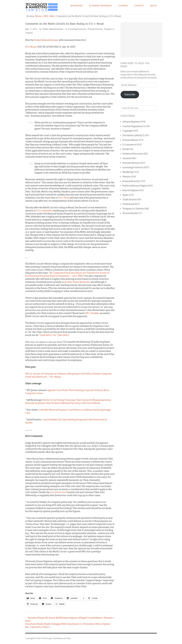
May (52, 16)
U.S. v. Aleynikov (44, 211)
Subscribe (130, 94)
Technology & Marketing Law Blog (56, 638)
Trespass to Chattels (133, 209)
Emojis (126, 149)
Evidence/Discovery (133, 154)
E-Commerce (129, 145)
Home (38, 16)
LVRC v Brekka (92, 313)
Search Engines (131, 190)
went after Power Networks (76, 282)
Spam (125, 195)
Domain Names (131, 140)
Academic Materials (100, 6)
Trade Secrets (130, 200)
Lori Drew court (58, 492)
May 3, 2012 (31, 29)
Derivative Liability (132, 135)
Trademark (128, 204)
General (127, 158)
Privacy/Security (95, 29)
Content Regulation (133, 126)
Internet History (131, 163)
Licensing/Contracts (77, 29)
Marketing (128, 172)
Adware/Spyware (131, 122)
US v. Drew (64, 198)
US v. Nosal (31, 47)
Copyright (128, 131)
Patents (126, 177)
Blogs (154, 6)
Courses (123, 6)
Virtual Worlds (130, 213)
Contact (139, 6)
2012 (46, 16)
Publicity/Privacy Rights (135, 186)
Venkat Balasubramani (53, 29)
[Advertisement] (142, 40)
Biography (76, 6)
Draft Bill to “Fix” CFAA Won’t (54, 335)
